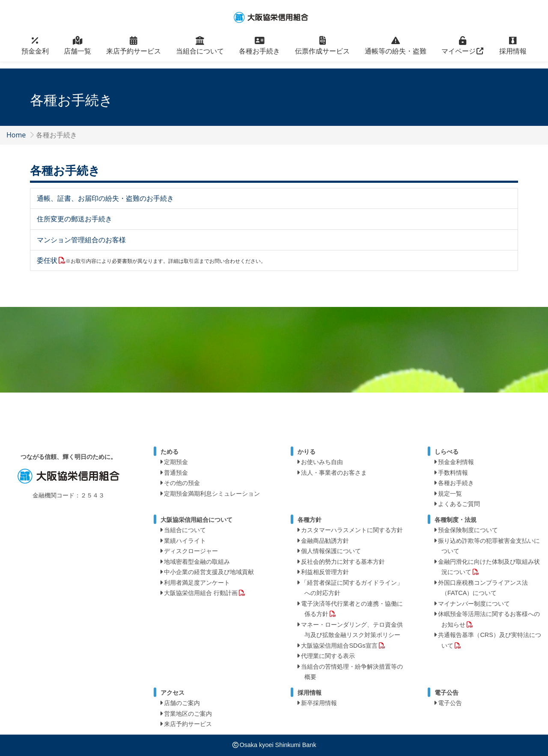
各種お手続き (259, 50)
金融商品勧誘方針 (325, 541)
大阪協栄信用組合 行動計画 (201, 593)
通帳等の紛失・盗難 (396, 50)
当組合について (200, 50)
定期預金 (176, 462)
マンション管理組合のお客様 (81, 240)
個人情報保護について (331, 551)
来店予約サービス (134, 50)
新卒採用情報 (319, 703)
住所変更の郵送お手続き (74, 219)
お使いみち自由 (322, 462)
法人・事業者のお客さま (334, 473)
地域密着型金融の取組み (197, 562)
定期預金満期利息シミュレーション (212, 494)
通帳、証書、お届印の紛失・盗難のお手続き (105, 198)
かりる (307, 452)
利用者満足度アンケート (197, 583)
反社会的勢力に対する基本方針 (343, 562)
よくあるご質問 (459, 504)
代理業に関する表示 (328, 656)
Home (16, 135)
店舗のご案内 (182, 703)
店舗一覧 (77, 50)
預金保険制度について (468, 530)
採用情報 (513, 50)
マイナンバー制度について (474, 604)
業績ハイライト (185, 541)
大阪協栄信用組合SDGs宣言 (339, 646)
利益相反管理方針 (325, 572)
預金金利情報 (456, 462)
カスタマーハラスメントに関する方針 (352, 530)
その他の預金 (182, 483)
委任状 (47, 260)
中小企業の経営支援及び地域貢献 (209, 572)
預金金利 (35, 50)
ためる (170, 452)
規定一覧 (450, 494)
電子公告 (450, 703)
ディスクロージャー (191, 551)
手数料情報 (453, 473)
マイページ (463, 50)
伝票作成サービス (322, 50)
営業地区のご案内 (188, 714)
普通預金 (176, 473)
